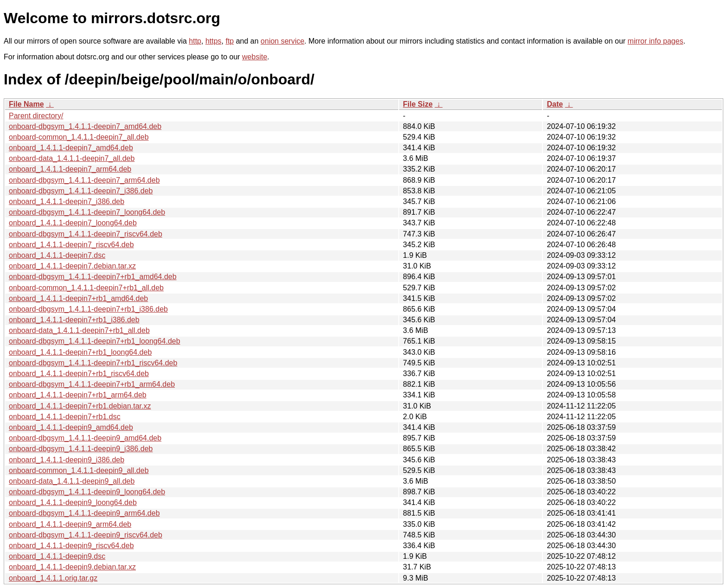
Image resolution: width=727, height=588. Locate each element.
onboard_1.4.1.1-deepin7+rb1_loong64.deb (80, 352)
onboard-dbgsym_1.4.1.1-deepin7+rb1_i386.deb (88, 309)
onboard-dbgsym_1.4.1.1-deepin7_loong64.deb (87, 212)
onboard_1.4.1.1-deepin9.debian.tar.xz (72, 567)
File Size (418, 104)
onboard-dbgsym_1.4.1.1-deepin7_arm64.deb (84, 180)
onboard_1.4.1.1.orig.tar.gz (53, 578)
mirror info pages (656, 41)
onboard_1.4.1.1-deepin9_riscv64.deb (71, 546)
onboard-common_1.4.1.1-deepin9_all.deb (79, 470)
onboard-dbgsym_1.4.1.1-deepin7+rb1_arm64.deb (92, 384)
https (214, 41)
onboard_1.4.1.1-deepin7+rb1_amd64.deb (78, 298)
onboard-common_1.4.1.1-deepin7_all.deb (79, 137)
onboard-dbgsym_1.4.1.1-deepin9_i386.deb (81, 449)
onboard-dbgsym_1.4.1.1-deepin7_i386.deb (81, 191)
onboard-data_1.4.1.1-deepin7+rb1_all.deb (79, 330)
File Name (26, 104)
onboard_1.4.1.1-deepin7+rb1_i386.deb (74, 320)
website (255, 57)
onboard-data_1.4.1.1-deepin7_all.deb (72, 158)
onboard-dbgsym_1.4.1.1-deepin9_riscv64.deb (86, 535)
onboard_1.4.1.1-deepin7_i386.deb (67, 201)
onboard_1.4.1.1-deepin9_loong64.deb (73, 502)
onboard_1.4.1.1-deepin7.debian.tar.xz (72, 266)
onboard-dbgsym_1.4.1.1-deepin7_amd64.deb (85, 126)
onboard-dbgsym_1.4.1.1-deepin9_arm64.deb (84, 513)
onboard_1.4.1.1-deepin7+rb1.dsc (65, 417)
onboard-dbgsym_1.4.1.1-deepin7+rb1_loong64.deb (95, 341)
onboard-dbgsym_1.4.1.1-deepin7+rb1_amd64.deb (93, 277)
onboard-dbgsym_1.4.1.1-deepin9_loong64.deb (87, 492)
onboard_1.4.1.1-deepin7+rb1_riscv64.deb (79, 374)
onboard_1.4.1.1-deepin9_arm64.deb (70, 524)
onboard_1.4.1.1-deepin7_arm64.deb (70, 169)
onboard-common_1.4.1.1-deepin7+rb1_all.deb (86, 288)
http (195, 41)
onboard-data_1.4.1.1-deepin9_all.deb (72, 481)
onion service (282, 41)
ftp (230, 41)
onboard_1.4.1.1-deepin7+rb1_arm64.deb (78, 395)
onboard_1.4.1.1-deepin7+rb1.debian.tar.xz (80, 406)
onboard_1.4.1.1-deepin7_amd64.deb (71, 148)
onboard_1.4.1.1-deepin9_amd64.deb (71, 427)
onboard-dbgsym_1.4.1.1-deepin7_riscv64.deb (86, 234)
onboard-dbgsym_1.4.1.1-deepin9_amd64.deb (85, 438)
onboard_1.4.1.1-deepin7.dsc (57, 255)
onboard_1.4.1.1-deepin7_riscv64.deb (71, 245)
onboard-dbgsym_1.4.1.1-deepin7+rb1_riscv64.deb (93, 363)
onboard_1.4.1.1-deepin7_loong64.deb (73, 223)
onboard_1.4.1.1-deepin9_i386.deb (67, 460)
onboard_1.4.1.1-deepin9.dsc (57, 556)
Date (555, 104)
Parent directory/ (36, 116)
